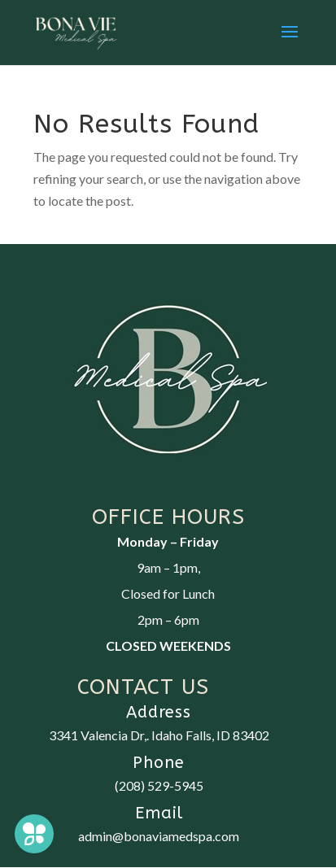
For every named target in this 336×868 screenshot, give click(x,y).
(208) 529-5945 (159, 785)
